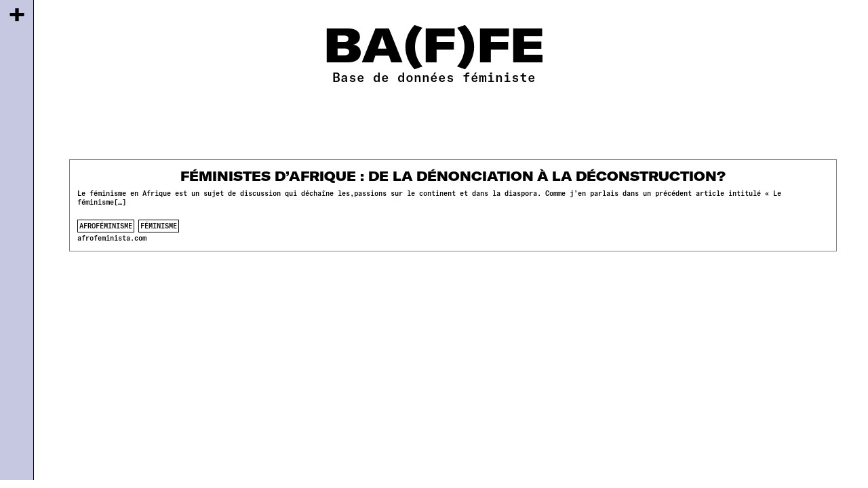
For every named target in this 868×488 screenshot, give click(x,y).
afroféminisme (106, 226)
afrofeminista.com (112, 238)
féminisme (159, 226)
